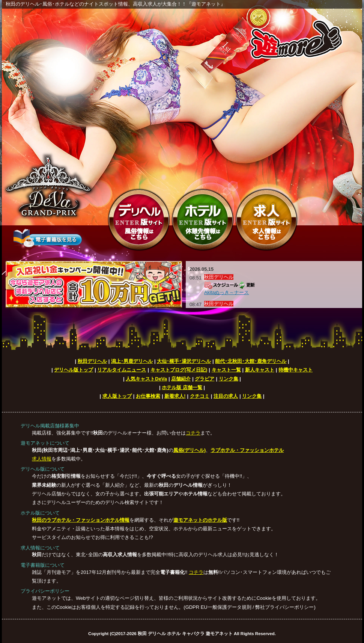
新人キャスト (260, 370)
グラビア (205, 379)
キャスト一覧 (226, 370)
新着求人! (175, 396)
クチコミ (200, 396)
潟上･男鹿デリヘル (132, 361)
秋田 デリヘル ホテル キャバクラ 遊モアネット (185, 634)
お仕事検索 (148, 396)
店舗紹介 (181, 379)
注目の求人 (226, 396)
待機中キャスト (296, 370)
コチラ (193, 433)
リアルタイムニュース (122, 370)
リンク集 (229, 379)
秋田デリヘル (92, 361)
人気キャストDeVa (146, 379)
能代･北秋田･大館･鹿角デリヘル (251, 361)
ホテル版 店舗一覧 (182, 387)
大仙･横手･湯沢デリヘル (184, 361)
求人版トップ (117, 396)
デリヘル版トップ (74, 370)
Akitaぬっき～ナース (226, 292)
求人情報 (42, 459)
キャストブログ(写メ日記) (179, 370)
